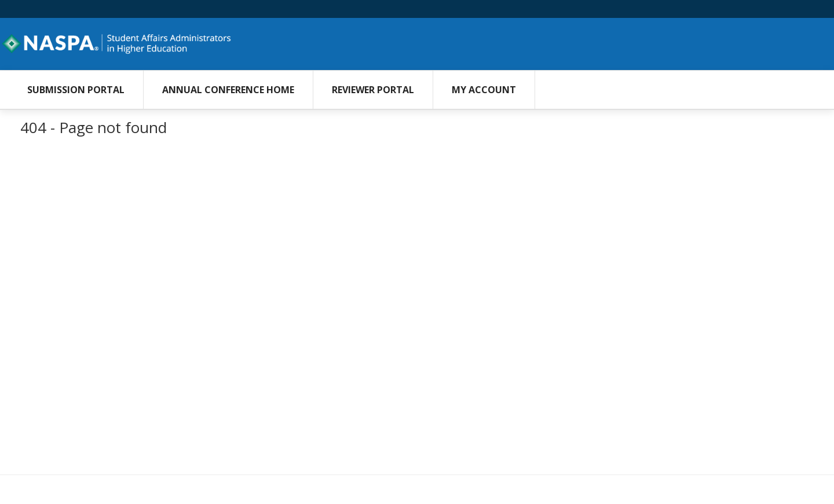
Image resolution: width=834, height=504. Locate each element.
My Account (484, 90)
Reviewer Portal (373, 90)
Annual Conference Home (228, 90)
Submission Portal (76, 90)
